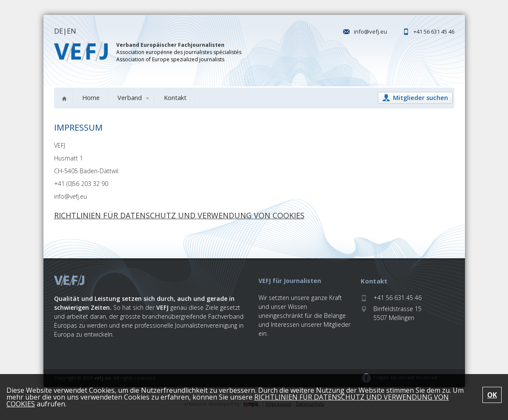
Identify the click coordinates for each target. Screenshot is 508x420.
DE (59, 31)
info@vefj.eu (370, 31)
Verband (130, 98)
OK (492, 395)
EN (72, 31)
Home (91, 98)
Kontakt (175, 98)
